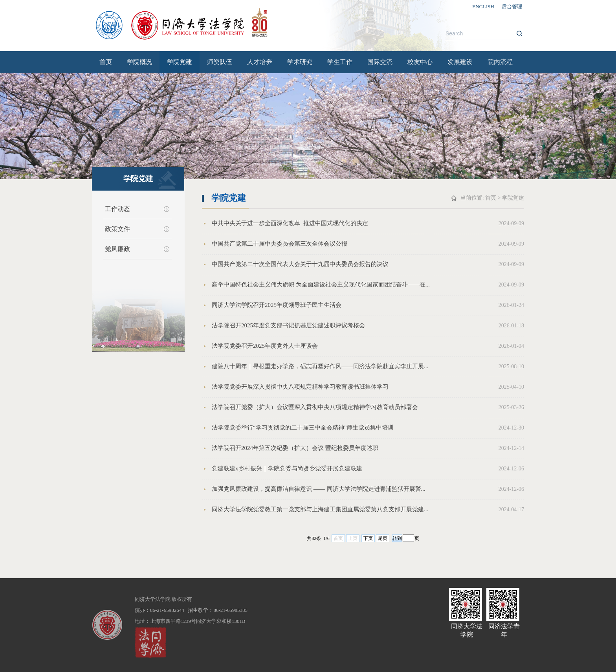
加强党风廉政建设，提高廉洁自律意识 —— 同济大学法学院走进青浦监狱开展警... (319, 489)
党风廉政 (117, 249)
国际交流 (380, 62)
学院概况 (139, 62)
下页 (368, 538)
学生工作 (340, 62)
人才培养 (260, 62)
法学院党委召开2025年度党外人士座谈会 (265, 346)
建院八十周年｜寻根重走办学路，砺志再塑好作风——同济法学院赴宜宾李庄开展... (320, 366)
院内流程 (500, 62)
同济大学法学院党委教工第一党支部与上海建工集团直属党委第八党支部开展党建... (320, 509)
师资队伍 (220, 62)
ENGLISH (483, 6)
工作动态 (117, 209)
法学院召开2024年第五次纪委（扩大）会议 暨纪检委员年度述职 (295, 448)
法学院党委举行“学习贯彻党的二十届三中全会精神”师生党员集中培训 (303, 428)
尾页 (383, 538)
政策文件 (117, 229)
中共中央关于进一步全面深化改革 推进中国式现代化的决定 (290, 223)
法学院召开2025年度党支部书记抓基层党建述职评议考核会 (288, 325)
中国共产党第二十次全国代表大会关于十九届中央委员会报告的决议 (300, 264)
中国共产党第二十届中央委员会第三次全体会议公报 (280, 244)
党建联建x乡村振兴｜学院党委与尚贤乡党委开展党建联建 (287, 468)
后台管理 (512, 6)
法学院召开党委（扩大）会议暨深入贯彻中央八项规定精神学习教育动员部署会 (315, 407)
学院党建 (180, 62)
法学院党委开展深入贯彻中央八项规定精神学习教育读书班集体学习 (300, 387)
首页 (106, 62)
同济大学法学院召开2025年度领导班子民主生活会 (277, 305)
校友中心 (420, 62)
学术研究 (300, 62)
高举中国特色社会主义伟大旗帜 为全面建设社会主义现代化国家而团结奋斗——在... (321, 285)
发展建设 (460, 62)
